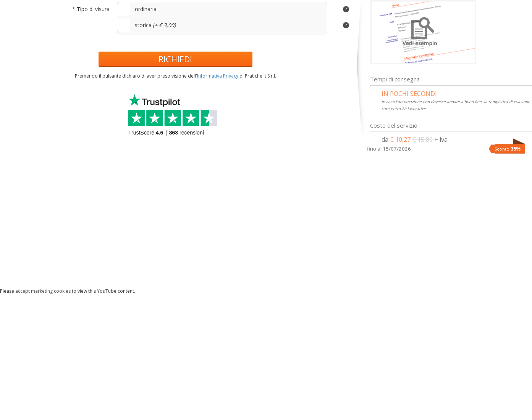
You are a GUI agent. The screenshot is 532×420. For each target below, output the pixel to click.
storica (143, 25)
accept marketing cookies (43, 291)
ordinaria (146, 9)
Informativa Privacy (218, 76)
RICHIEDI (175, 59)
